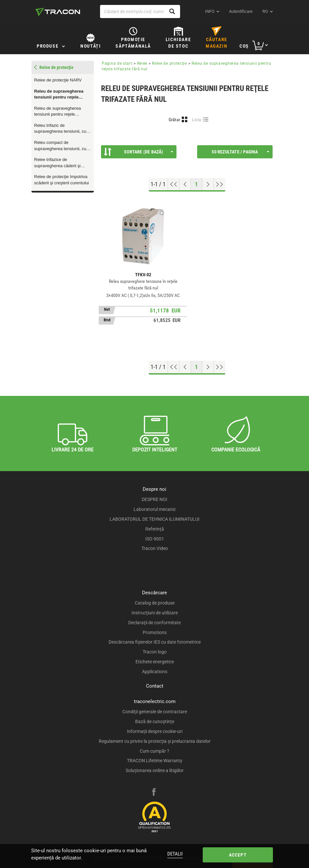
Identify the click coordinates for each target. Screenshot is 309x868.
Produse (48, 46)
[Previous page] (185, 184)
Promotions (155, 632)
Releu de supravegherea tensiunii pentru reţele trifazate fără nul (59, 95)
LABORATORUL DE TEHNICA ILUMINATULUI (154, 519)
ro (265, 11)
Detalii (175, 854)
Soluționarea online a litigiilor (155, 770)
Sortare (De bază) (138, 152)
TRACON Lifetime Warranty (155, 761)
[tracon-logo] (58, 12)
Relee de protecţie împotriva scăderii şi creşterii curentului (62, 180)
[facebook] (154, 793)
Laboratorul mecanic (155, 509)
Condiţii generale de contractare (155, 712)
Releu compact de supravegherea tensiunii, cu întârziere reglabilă (60, 146)
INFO (210, 11)
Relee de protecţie (169, 63)
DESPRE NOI (154, 499)
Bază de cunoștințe (155, 721)
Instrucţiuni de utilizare (155, 613)
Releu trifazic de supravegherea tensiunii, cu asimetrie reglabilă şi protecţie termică (62, 129)
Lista (197, 120)
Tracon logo (155, 652)
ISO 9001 (155, 539)
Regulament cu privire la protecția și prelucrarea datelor (155, 741)
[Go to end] (220, 184)
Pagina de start (117, 63)
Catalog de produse (155, 603)
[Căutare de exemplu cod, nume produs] (140, 11)
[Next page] (208, 184)
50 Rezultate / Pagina (240, 152)
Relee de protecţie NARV (58, 80)
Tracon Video (155, 548)
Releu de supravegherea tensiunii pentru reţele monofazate (57, 112)
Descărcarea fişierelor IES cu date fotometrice (155, 642)
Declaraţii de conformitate (154, 623)
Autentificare (241, 11)
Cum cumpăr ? (154, 751)
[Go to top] (174, 184)
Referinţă (155, 529)
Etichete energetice (155, 662)
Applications (155, 672)
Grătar (175, 120)
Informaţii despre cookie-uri (155, 731)
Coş (244, 46)
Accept (237, 855)
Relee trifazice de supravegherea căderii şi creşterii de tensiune (57, 163)
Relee (142, 63)
